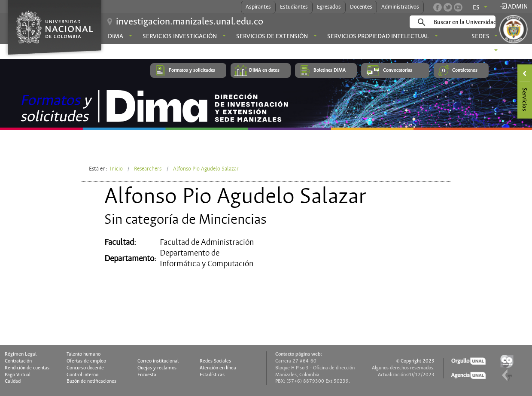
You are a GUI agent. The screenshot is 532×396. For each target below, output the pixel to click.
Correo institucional (158, 361)
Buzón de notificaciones (91, 381)
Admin (514, 7)
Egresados (329, 7)
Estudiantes (294, 7)
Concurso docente (85, 368)
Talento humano (84, 354)
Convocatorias (398, 70)
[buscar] (466, 22)
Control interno (82, 375)
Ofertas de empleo (86, 361)
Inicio (116, 169)
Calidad (13, 381)
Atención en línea (218, 368)
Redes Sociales (215, 361)
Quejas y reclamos (157, 368)
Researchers (148, 169)
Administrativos (400, 7)
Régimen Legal (21, 354)
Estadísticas (212, 375)
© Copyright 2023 (415, 361)
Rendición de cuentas (27, 368)
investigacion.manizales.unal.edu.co (190, 22)
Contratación (18, 361)
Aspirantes (258, 7)
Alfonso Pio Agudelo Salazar (206, 169)
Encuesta (147, 375)
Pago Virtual (18, 375)
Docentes (361, 7)
